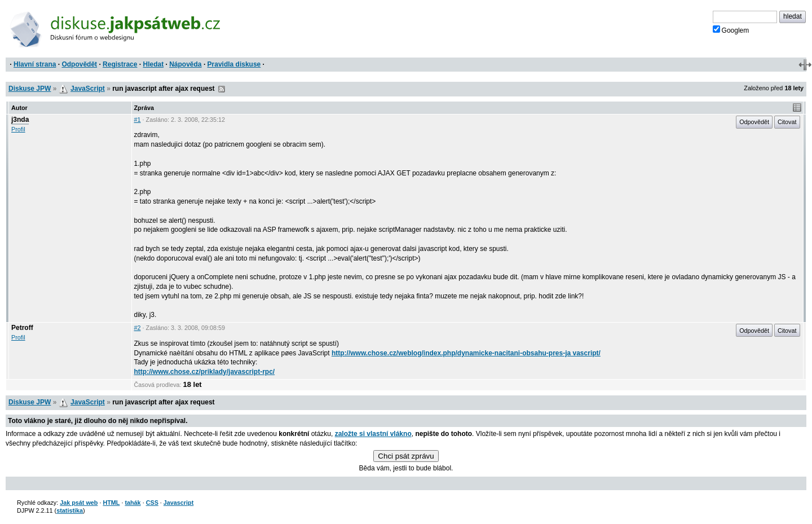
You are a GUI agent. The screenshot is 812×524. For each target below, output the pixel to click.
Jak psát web (79, 503)
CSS (152, 503)
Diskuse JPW (30, 89)
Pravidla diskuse (234, 64)
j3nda (20, 120)
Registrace (120, 64)
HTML (111, 503)
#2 (138, 328)
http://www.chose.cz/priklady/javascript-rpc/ (205, 372)
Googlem (731, 30)
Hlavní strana (35, 64)
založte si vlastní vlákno (373, 434)
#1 (138, 120)
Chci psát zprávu (406, 456)
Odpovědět (79, 64)
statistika (70, 510)
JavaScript (88, 89)
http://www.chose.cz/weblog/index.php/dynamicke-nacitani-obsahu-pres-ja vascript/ (466, 353)
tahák (133, 503)
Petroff (22, 328)
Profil (18, 129)
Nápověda (185, 64)
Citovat (787, 122)
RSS (222, 89)
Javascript (178, 503)
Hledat (153, 64)
